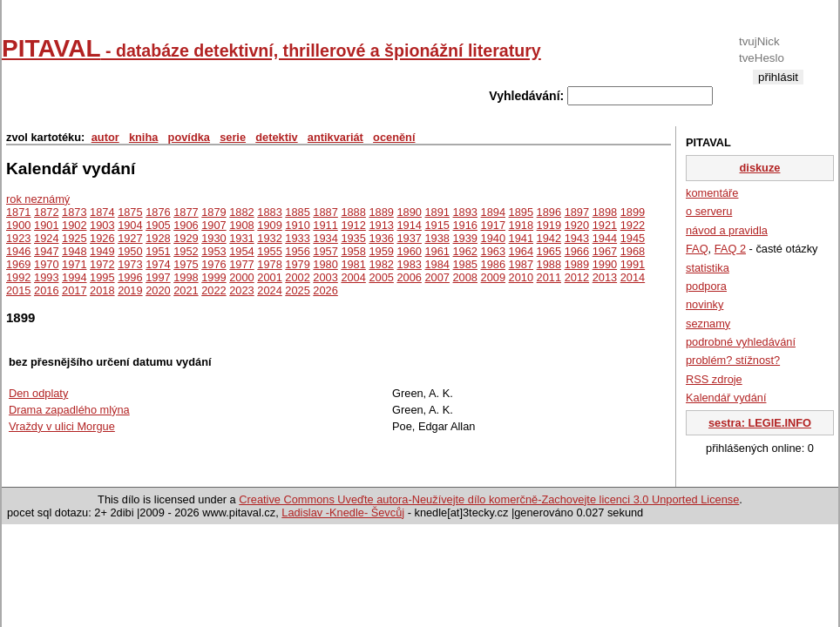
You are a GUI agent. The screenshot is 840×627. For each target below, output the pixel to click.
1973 (130, 264)
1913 (381, 225)
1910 (297, 225)
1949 (102, 251)
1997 (158, 277)
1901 (46, 225)
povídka (189, 137)
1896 (549, 212)
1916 (465, 225)
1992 (18, 277)
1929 (186, 238)
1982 (381, 264)
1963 (493, 251)
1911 (325, 225)
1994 (74, 277)
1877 (186, 212)
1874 (102, 212)
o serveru (709, 211)
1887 (325, 212)
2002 (297, 277)
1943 (577, 238)
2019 (130, 290)
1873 (74, 212)
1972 (102, 264)
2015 (18, 290)
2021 (186, 290)
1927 (130, 238)
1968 (633, 251)
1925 (74, 238)
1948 (74, 251)
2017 (74, 290)
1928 (158, 238)
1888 (353, 212)
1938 (437, 238)
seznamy (708, 324)
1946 (18, 251)
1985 (465, 264)
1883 (269, 212)
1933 (297, 238)
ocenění (394, 137)
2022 (213, 290)
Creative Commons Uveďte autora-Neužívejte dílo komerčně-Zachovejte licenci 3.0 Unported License (489, 499)
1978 (269, 264)
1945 (633, 238)
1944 (605, 238)
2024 (269, 290)
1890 (409, 212)
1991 (633, 264)
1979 (297, 264)
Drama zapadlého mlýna (69, 410)
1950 (130, 251)
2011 (549, 277)
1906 (186, 225)
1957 (325, 251)
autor (105, 137)
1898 (605, 212)
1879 (213, 212)
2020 (158, 290)
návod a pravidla (727, 230)
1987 (521, 264)
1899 (633, 212)
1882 (241, 212)
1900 (18, 225)
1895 (521, 212)
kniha (143, 137)
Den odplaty (38, 393)
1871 (18, 212)
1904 (130, 225)
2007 (437, 277)
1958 (353, 251)
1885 (297, 212)
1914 (409, 225)
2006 (409, 277)
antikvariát (335, 137)
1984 (437, 264)
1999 (213, 277)
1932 (269, 238)
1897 (577, 212)
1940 (493, 238)
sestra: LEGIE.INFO (760, 423)
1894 (493, 212)
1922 (633, 225)
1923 (18, 238)
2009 (493, 277)
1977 (241, 264)
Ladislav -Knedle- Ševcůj (343, 512)
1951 (158, 251)
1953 (213, 251)
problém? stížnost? (733, 360)
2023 (241, 290)
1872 (46, 212)
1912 (353, 225)
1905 (158, 225)
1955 (269, 251)
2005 (381, 277)
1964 (521, 251)
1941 (521, 238)
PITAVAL (271, 48)
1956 (297, 251)
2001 (269, 277)
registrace (778, 91)
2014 (633, 277)
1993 (46, 277)
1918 (521, 225)
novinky (705, 304)
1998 (186, 277)
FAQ (697, 249)
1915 (437, 225)
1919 (549, 225)
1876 (158, 212)
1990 (605, 264)
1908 (241, 225)
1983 (409, 264)
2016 (46, 290)
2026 (325, 290)
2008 (465, 277)
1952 (186, 251)
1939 (465, 238)
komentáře (712, 193)
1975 (186, 264)
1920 (577, 225)
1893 (465, 212)
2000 (241, 277)
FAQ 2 (730, 249)
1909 (269, 225)
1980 (325, 264)
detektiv (276, 137)
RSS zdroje (714, 379)
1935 (353, 238)
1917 (493, 225)
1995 (102, 277)
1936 (381, 238)
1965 (549, 251)
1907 (213, 225)
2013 (605, 277)
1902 (74, 225)
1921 (605, 225)
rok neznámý (38, 199)
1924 (46, 238)
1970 (46, 264)
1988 (549, 264)
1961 (437, 251)
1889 (381, 212)
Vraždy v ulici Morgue (62, 426)
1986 (493, 264)
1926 (102, 238)
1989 (577, 264)
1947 (46, 251)
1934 (325, 238)
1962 (465, 251)
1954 (241, 251)
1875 (130, 212)
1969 (18, 264)
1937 (409, 238)
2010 (521, 277)
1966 (577, 251)
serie (233, 137)
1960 (409, 251)
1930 (213, 238)
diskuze (760, 168)
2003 (325, 277)
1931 (241, 238)
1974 (158, 264)
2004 (353, 277)
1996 (130, 277)
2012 (577, 277)
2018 (102, 290)
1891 (437, 212)
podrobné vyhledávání (741, 342)
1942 (549, 238)
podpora (706, 286)
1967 (605, 251)
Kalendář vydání (726, 398)
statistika (708, 268)
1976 (213, 264)
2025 (297, 290)
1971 (74, 264)
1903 (102, 225)
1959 (381, 251)
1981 (353, 264)
